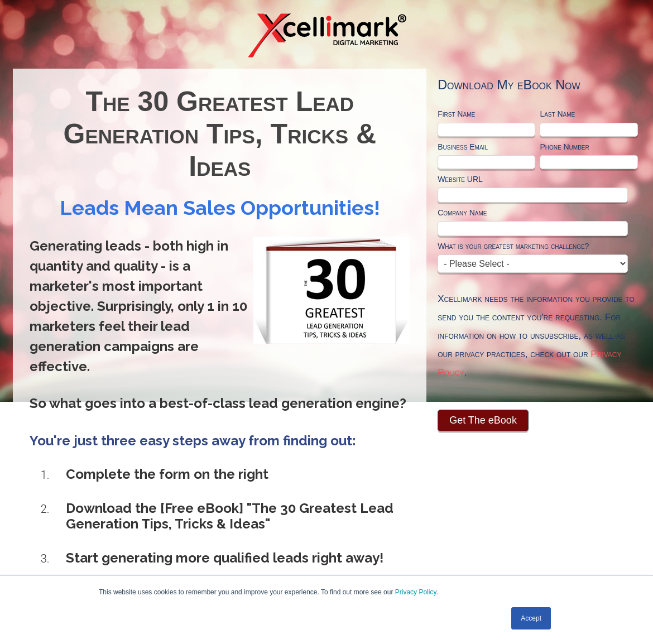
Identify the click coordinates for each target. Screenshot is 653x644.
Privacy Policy (416, 592)
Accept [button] (531, 618)
